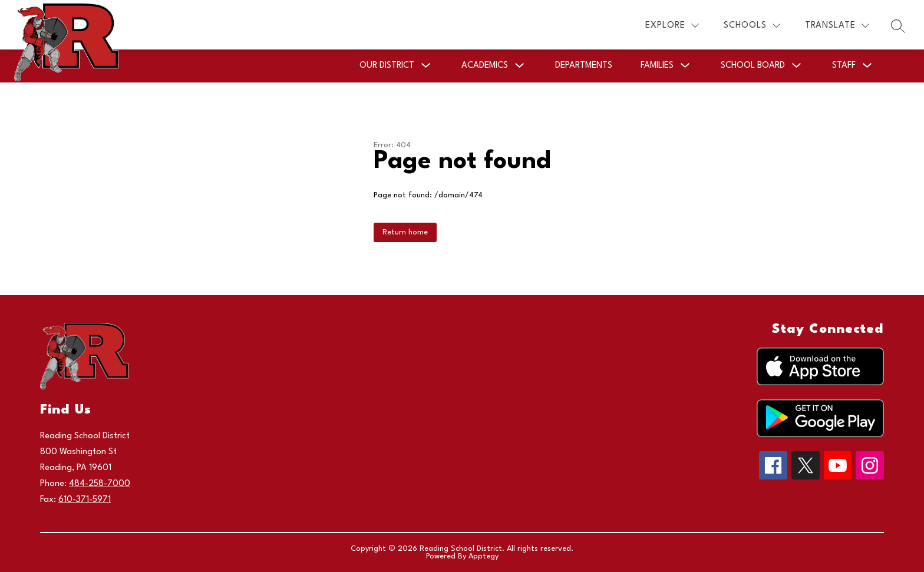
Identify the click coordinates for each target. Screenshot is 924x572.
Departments (584, 66)
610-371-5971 (85, 500)
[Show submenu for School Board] (753, 66)
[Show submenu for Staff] (844, 66)
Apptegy (484, 556)
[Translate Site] (837, 26)
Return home (405, 232)
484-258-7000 (100, 484)
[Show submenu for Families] (657, 66)
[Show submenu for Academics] (485, 66)
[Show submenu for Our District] (387, 66)
